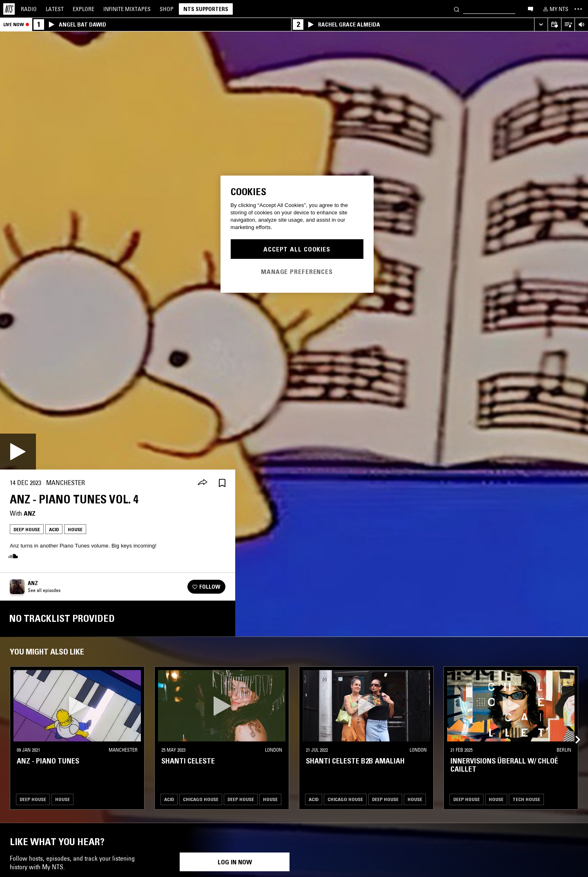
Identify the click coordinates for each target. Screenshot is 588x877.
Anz (30, 513)
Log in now (235, 862)
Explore (84, 9)
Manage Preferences (297, 272)
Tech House (526, 799)
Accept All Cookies (297, 249)
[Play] (18, 452)
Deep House (27, 529)
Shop (167, 9)
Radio (29, 9)
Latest (55, 9)
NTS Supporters (206, 9)
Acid (54, 529)
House (75, 529)
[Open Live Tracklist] (568, 25)
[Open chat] (530, 9)
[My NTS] (555, 9)
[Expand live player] (541, 25)
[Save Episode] (222, 483)
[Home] (9, 9)
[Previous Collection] (572, 730)
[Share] (203, 483)
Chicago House (201, 799)
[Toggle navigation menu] (578, 9)
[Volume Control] (581, 25)
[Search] (457, 9)
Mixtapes (127, 9)
